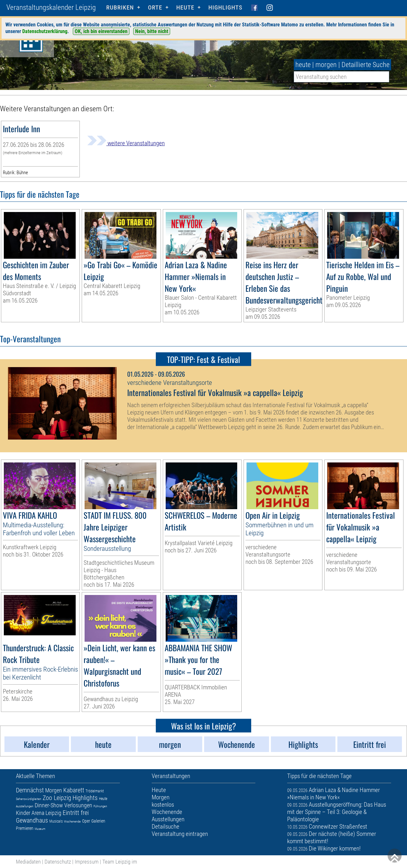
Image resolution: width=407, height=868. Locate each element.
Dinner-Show (49, 805)
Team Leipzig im (120, 862)
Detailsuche (166, 827)
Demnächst (30, 790)
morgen (326, 65)
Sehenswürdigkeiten (29, 799)
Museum (40, 829)
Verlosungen (78, 805)
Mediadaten (28, 862)
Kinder (23, 813)
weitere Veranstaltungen (126, 143)
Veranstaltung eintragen (180, 834)
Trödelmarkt (95, 791)
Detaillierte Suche (366, 65)
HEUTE (185, 7)
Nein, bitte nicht (152, 31)
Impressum (87, 862)
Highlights (225, 7)
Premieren (25, 828)
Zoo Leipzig (57, 798)
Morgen (54, 790)
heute (303, 65)
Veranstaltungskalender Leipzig (51, 7)
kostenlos (163, 805)
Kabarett (74, 790)
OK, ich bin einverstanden (101, 31)
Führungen (100, 806)
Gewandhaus (32, 820)
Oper (86, 821)
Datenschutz (58, 862)
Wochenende (72, 821)
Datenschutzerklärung (45, 31)
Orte (155, 7)
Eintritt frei (76, 813)
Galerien (98, 821)
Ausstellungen (25, 806)
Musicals (56, 821)
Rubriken (120, 7)
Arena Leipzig (46, 813)
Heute (103, 799)
